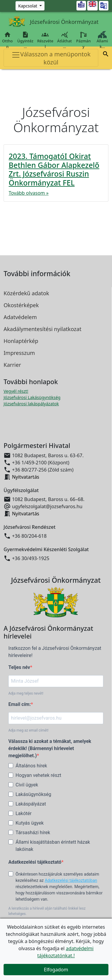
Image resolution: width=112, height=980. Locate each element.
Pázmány (83, 40)
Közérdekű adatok (26, 293)
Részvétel (45, 40)
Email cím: (20, 704)
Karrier (12, 365)
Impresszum (19, 353)
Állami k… (102, 40)
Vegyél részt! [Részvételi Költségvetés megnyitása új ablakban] (16, 391)
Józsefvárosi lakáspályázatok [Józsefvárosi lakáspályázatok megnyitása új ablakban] (31, 404)
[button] (106, 54)
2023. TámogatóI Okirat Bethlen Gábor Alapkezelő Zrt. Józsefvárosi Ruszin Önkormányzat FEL (54, 169)
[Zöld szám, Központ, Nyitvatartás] (30, 6)
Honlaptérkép (21, 341)
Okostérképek (21, 305)
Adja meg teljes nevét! (26, 693)
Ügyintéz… (25, 40)
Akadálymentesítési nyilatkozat (42, 329)
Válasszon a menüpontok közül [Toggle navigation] (51, 58)
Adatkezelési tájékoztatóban (71, 880)
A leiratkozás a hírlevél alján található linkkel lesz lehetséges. (47, 911)
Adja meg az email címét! (28, 730)
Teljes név (19, 667)
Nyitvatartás (26, 477)
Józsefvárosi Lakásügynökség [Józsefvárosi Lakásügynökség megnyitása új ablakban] (32, 397)
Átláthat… (64, 40)
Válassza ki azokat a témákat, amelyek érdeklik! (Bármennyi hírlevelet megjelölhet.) (50, 748)
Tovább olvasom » (29, 193)
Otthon (7, 40)
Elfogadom (56, 970)
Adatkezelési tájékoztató (35, 862)
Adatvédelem (20, 317)
